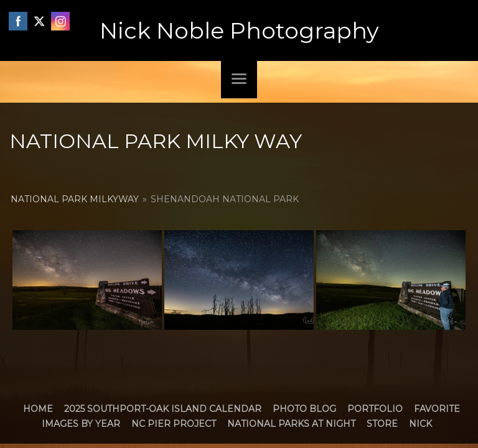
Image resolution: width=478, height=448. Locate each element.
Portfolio (375, 409)
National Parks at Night (291, 424)
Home (38, 409)
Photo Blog (304, 409)
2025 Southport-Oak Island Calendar (163, 409)
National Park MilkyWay (75, 199)
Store (382, 424)
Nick (420, 424)
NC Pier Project (174, 424)
